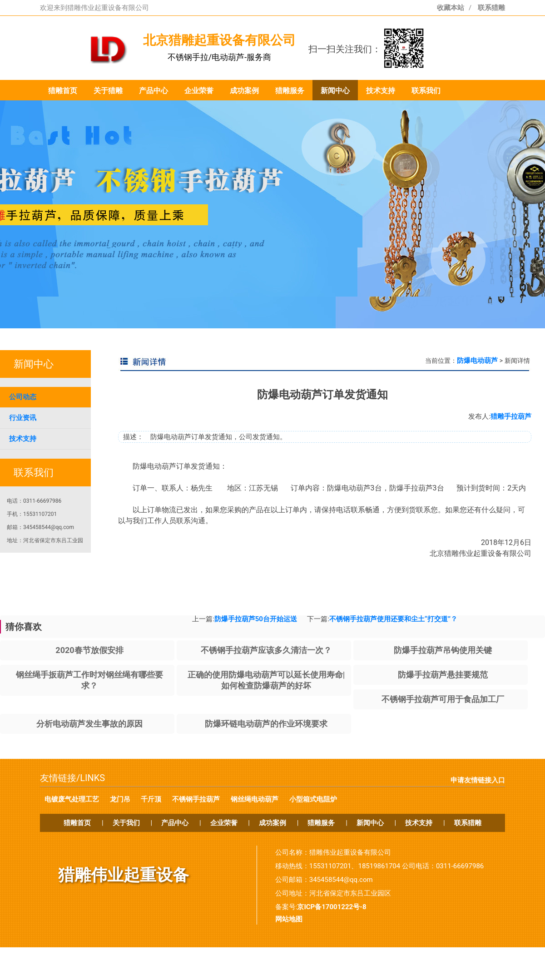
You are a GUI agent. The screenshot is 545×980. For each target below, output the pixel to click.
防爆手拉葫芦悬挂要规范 (443, 675)
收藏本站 (451, 8)
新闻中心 (335, 91)
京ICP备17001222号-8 (332, 907)
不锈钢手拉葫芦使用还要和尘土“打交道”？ (393, 619)
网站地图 (289, 919)
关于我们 (126, 823)
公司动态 (23, 397)
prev (64, 231)
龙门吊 (120, 799)
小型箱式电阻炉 (313, 799)
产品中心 (154, 91)
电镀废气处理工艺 (72, 799)
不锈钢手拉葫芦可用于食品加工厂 (443, 699)
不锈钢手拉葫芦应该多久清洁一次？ (266, 650)
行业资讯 (23, 418)
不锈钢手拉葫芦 (196, 799)
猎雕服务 (290, 91)
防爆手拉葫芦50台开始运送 (256, 619)
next (481, 231)
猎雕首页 (63, 91)
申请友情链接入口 (478, 780)
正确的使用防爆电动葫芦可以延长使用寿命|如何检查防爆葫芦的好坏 (266, 680)
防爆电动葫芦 (477, 361)
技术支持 (381, 91)
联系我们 (426, 91)
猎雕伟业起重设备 (124, 875)
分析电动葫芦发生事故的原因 (89, 724)
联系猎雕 (491, 8)
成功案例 (244, 91)
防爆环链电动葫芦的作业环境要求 (266, 724)
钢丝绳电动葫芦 (255, 799)
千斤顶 (151, 799)
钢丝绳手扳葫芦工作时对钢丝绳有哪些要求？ (89, 680)
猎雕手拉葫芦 (511, 416)
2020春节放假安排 (89, 650)
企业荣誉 (199, 91)
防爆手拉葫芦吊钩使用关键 (443, 650)
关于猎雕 (108, 91)
